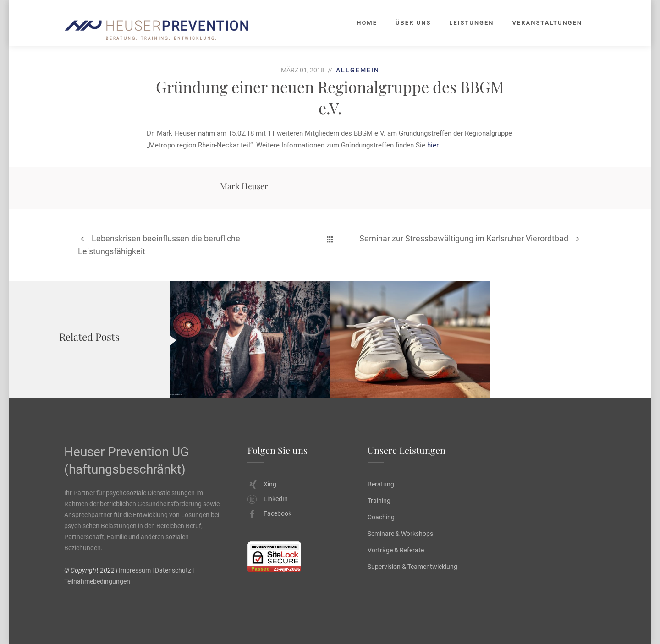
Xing (263, 484)
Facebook (269, 513)
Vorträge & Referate (396, 550)
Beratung (381, 484)
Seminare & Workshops (400, 534)
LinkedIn (268, 499)
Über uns (413, 23)
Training (379, 501)
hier (433, 145)
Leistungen (471, 23)
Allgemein (358, 70)
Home (367, 23)
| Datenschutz (172, 570)
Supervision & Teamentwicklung (412, 567)
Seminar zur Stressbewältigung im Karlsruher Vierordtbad (464, 238)
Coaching (381, 517)
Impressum (135, 570)
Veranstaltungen (547, 23)
